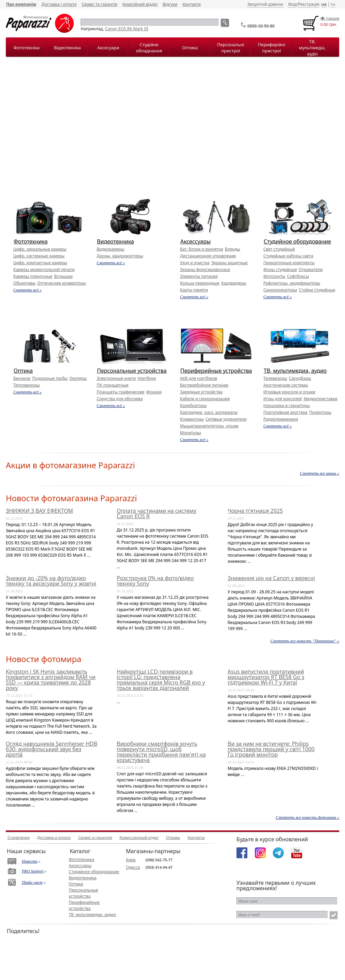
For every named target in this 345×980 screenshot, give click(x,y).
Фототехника (31, 241)
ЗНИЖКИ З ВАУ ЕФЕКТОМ (39, 511)
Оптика (190, 48)
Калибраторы (193, 405)
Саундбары (300, 378)
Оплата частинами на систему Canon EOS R (157, 513)
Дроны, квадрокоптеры (120, 256)
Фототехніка (27, 48)
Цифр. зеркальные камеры (40, 249)
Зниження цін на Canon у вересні (271, 578)
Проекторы (320, 412)
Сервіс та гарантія (100, 4)
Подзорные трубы (50, 378)
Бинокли (22, 378)
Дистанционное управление (208, 256)
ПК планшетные (113, 385)
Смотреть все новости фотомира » (308, 817)
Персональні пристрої (231, 48)
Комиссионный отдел (139, 837)
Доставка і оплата (59, 4)
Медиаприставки (321, 399)
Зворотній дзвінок (265, 4)
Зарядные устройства (201, 392)
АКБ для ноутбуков (199, 378)
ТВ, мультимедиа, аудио (295, 371)
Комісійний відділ (140, 4)
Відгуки (170, 4)
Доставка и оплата (54, 837)
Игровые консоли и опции (289, 392)
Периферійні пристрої (272, 48)
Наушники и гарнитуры (287, 405)
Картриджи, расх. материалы (209, 412)
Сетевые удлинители (226, 419)
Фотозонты (274, 276)
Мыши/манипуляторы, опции (209, 426)
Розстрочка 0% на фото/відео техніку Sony (155, 581)
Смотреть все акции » (319, 473)
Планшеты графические (120, 392)
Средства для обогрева (120, 399)
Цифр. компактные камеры (40, 263)
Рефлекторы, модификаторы (292, 283)
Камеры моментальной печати (44, 269)
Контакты (196, 837)
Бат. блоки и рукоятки (202, 249)
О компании (19, 837)
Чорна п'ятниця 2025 (255, 511)
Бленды (233, 249)
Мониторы (191, 433)
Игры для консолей (283, 399)
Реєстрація (309, 4)
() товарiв (330, 18)
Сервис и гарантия (95, 837)
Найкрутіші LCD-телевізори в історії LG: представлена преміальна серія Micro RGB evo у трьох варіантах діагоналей (161, 680)
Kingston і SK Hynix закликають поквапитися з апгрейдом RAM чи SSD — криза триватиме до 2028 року (51, 680)
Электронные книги (116, 378)
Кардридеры (234, 283)
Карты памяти (194, 290)
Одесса (133, 867)
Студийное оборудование (297, 241)
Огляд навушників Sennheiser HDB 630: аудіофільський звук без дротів (52, 749)
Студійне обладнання (149, 48)
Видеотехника (116, 241)
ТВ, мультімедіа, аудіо (312, 48)
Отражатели (311, 269)
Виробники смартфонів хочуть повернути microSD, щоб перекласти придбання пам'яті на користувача (161, 752)
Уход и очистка (195, 263)
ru (333, 4)
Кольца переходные (200, 283)
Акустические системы (286, 385)
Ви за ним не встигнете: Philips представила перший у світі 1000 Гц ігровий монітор (271, 749)
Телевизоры (275, 378)
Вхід (292, 4)
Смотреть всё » (27, 290)
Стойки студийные (317, 290)
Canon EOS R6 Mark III (127, 29)
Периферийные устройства (216, 371)
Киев (131, 860)
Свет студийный (279, 249)
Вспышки (63, 276)
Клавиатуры (192, 419)
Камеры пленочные (33, 276)
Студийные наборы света (288, 256)
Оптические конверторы (62, 283)
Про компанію (21, 4)
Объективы (24, 283)
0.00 (324, 24)
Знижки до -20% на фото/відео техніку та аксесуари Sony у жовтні (51, 581)
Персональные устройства (132, 371)
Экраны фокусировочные (205, 269)
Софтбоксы (298, 276)
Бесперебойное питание (204, 385)
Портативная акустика (285, 412)
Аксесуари (108, 48)
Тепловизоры (27, 385)
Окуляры (78, 378)
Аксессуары (195, 241)
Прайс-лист (32, 882)
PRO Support (33, 871)
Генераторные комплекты (289, 263)
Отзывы (173, 837)
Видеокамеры (110, 249)
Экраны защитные (229, 263)
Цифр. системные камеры (39, 256)
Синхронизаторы (280, 290)
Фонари (154, 392)
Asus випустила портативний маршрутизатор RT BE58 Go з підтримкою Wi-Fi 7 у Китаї (266, 677)
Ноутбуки (147, 378)
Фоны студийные (280, 269)
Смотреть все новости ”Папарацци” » (305, 641)
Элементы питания (199, 276)
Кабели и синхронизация (205, 399)
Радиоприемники (281, 419)
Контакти (191, 4)
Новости (30, 861)
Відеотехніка (67, 48)
